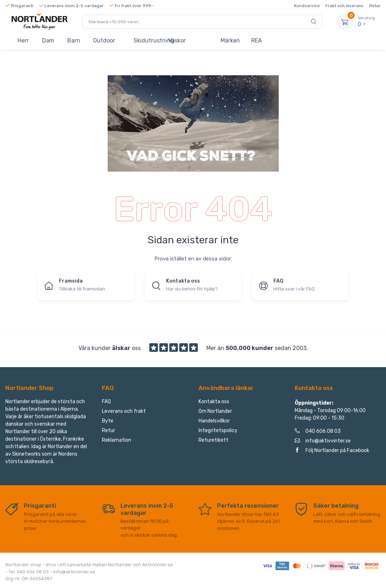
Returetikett (213, 440)
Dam (48, 40)
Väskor (177, 40)
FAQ (106, 402)
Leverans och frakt (124, 411)
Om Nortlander (215, 411)
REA (257, 40)
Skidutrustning (148, 40)
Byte (108, 421)
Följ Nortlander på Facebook (332, 450)
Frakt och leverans (344, 6)
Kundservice (307, 6)
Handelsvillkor (214, 421)
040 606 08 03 (318, 431)
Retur (375, 6)
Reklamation (117, 440)
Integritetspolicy (218, 430)
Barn (74, 40)
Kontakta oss (214, 402)
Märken (230, 40)
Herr (23, 40)
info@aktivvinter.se (323, 441)
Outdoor (104, 40)
